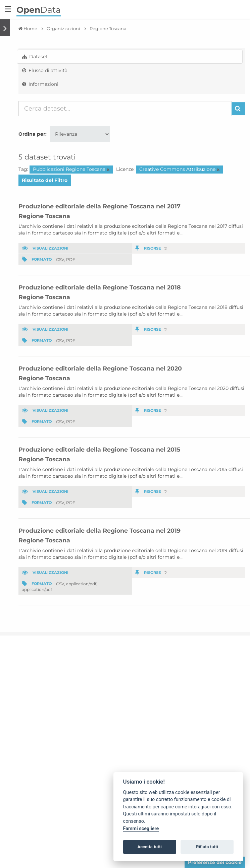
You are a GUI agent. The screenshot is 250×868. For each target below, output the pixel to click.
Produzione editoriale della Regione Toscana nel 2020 (100, 368)
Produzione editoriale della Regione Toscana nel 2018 (100, 287)
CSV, (61, 259)
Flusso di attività (45, 70)
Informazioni (40, 84)
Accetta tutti (149, 847)
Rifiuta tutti (207, 847)
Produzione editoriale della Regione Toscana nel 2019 (99, 530)
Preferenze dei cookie (215, 862)
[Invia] (238, 109)
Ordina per (32, 134)
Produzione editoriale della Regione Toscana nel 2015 (99, 449)
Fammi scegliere (141, 829)
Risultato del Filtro (45, 180)
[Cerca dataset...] (125, 109)
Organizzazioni (63, 28)
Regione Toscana (108, 28)
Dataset (35, 57)
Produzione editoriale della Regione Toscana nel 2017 (99, 206)
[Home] (28, 28)
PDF (71, 259)
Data (39, 10)
